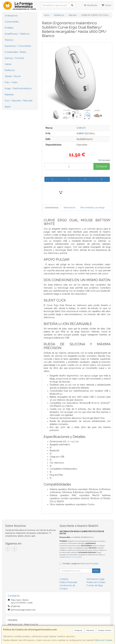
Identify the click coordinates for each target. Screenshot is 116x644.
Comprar (102, 166)
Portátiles (9, 28)
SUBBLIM (81, 128)
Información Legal (96, 579)
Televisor (9, 40)
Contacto (64, 579)
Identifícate (90, 5)
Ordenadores (11, 16)
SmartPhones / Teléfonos (17, 34)
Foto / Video (11, 82)
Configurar (78, 630)
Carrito (107, 5)
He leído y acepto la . (81, 564)
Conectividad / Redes (15, 52)
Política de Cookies (103, 640)
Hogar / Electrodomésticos (18, 88)
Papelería (9, 95)
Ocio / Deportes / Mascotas (19, 101)
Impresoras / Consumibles (18, 46)
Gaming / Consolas (14, 58)
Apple (8, 107)
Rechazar (90, 630)
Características (52, 208)
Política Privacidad (68, 582)
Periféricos (10, 70)
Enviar (96, 571)
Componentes (12, 22)
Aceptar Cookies (105, 630)
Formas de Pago (95, 585)
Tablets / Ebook (13, 76)
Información (70, 208)
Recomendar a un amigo (93, 208)
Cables (8, 64)
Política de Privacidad (74, 557)
